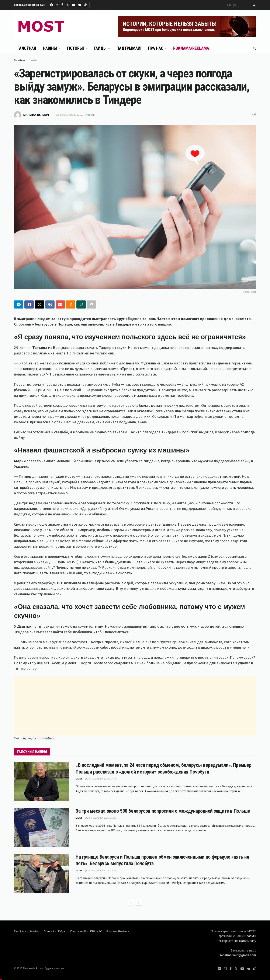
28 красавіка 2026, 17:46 (100, 779)
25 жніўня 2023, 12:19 (70, 115)
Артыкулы (30, 738)
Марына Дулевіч (36, 115)
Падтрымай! (129, 48)
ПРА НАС (156, 48)
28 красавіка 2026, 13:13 (100, 870)
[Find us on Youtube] (242, 969)
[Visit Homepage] (63, 26)
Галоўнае (48, 738)
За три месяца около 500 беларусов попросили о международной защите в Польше (163, 811)
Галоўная (27, 48)
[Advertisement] (135, 706)
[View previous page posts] (131, 903)
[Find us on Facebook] (231, 969)
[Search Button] (253, 5)
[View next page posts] (139, 903)
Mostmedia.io (30, 969)
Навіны (50, 48)
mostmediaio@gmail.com (238, 955)
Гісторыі (75, 48)
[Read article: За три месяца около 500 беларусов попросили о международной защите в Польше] (42, 828)
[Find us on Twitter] (236, 969)
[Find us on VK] (248, 969)
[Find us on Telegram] (219, 969)
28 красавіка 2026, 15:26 (100, 818)
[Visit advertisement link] (187, 26)
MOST (79, 779)
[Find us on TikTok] (85, 5)
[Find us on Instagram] (225, 969)
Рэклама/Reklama (191, 48)
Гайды (100, 48)
